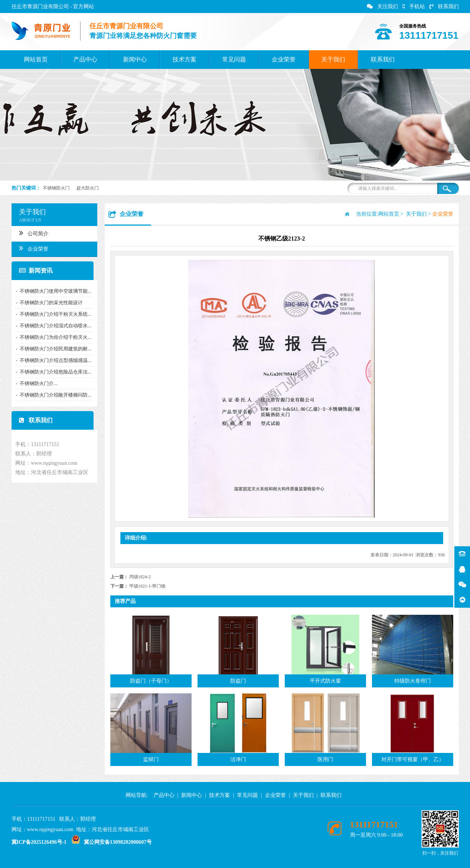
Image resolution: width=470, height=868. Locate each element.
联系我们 (444, 7)
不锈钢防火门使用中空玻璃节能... (53, 291)
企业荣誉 (284, 59)
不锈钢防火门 (56, 188)
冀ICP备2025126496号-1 (39, 842)
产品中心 (85, 59)
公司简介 (31, 233)
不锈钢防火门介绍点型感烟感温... (53, 360)
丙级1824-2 (140, 577)
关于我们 (333, 59)
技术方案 (184, 59)
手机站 (414, 7)
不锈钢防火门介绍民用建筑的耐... (53, 349)
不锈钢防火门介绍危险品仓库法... (53, 372)
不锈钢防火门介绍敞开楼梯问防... (53, 395)
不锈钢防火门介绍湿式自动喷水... (53, 326)
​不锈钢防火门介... (36, 383)
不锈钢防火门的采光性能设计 (49, 303)
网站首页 (36, 59)
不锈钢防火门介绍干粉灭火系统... (53, 314)
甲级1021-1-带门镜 (148, 586)
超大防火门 (88, 188)
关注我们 (382, 7)
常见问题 (234, 59)
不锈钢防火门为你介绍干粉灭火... (53, 337)
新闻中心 (135, 59)
